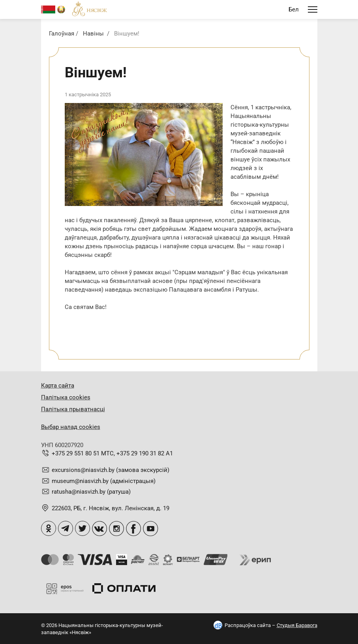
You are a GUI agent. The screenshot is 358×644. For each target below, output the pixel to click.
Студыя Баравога (297, 625)
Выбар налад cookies (71, 427)
